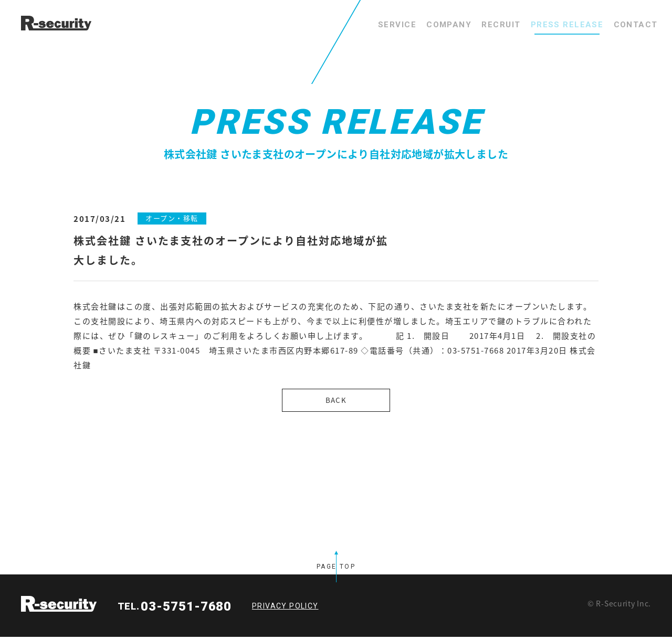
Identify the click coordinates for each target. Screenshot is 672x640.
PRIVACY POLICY (285, 609)
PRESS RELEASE (551, 25)
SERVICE (349, 25)
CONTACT (630, 25)
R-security (59, 607)
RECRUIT (474, 25)
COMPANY (411, 25)
